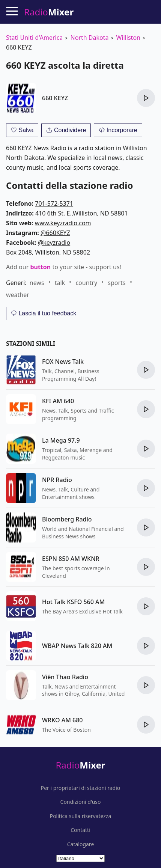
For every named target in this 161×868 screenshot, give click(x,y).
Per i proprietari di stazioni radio (81, 788)
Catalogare (81, 844)
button (40, 267)
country (86, 283)
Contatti (80, 830)
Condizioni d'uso (81, 802)
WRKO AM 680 (62, 720)
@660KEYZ (55, 233)
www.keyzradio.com (63, 223)
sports (117, 283)
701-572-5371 (54, 203)
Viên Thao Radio (65, 677)
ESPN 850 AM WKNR (71, 559)
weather (18, 295)
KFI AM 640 (58, 401)
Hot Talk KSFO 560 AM (73, 602)
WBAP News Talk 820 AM (77, 646)
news (37, 283)
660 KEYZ (55, 98)
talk (60, 283)
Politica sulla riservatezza (81, 816)
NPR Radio (57, 480)
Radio (80, 765)
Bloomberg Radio (67, 519)
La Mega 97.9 (61, 440)
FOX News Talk (63, 362)
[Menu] (12, 11)
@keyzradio (54, 243)
